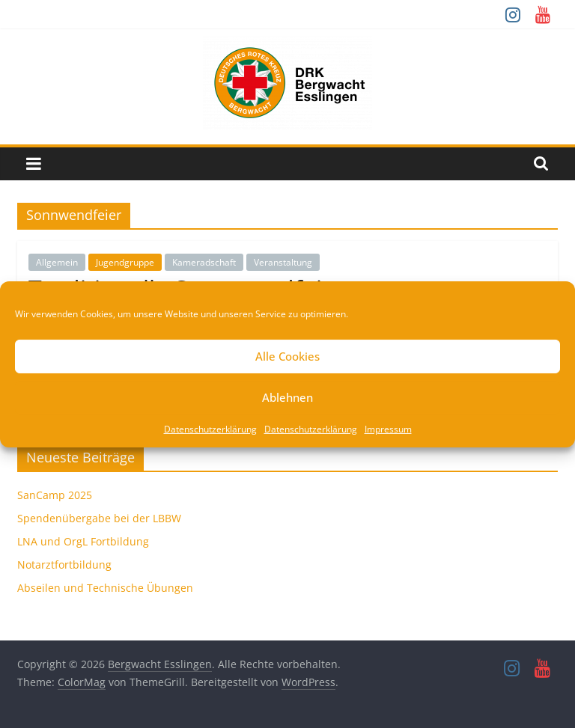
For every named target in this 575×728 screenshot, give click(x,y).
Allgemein (57, 262)
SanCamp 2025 (55, 495)
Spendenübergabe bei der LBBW (99, 518)
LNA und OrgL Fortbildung (83, 541)
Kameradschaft (204, 262)
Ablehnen (287, 397)
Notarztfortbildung (64, 565)
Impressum (388, 428)
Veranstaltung (283, 262)
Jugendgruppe (125, 262)
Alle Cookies (287, 356)
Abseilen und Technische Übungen (105, 588)
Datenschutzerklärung (210, 428)
